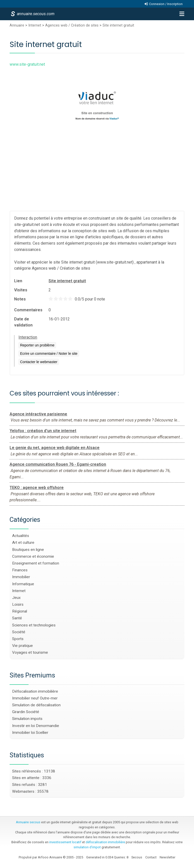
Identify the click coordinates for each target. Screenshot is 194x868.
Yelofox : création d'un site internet (43, 431)
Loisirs (18, 604)
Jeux (16, 598)
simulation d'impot (87, 847)
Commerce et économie (33, 556)
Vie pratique (22, 646)
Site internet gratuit (118, 25)
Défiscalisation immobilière (35, 691)
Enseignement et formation (36, 563)
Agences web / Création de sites (72, 25)
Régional (20, 611)
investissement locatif (65, 842)
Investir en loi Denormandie (36, 726)
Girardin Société (26, 712)
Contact (151, 857)
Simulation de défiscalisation (36, 705)
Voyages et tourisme (30, 652)
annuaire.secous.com (35, 14)
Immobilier (21, 577)
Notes (20, 299)
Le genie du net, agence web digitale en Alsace (55, 448)
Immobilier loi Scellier (30, 733)
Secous (137, 857)
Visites (21, 290)
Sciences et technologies (34, 625)
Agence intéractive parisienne (38, 414)
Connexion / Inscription (166, 4)
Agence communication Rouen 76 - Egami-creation (58, 464)
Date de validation (23, 322)
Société (19, 632)
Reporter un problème (37, 345)
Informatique (23, 584)
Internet (35, 25)
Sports (18, 639)
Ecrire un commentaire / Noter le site (49, 354)
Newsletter (167, 857)
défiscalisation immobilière (105, 842)
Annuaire (17, 25)
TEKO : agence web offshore (37, 488)
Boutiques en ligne (28, 550)
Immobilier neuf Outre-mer (35, 698)
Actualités (21, 536)
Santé (17, 618)
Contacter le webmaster (39, 362)
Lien (18, 281)
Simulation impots (27, 719)
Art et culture (23, 543)
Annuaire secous (28, 822)
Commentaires (28, 310)
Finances (20, 570)
